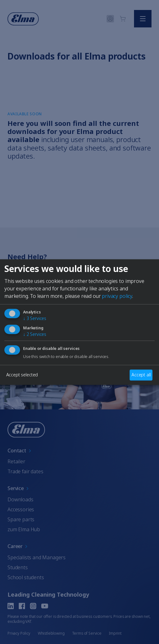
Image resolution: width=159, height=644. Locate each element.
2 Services (35, 334)
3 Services (35, 319)
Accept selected (22, 375)
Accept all (141, 375)
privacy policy (117, 296)
